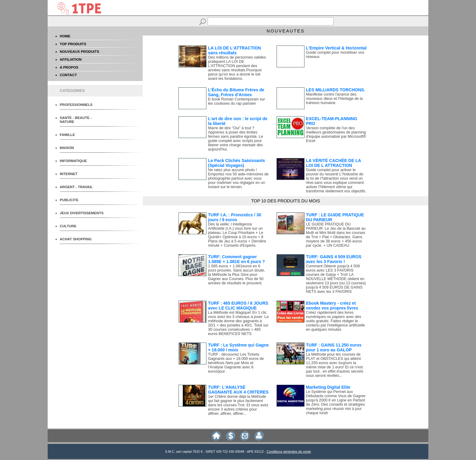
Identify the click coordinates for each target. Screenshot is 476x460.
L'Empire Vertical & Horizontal (336, 48)
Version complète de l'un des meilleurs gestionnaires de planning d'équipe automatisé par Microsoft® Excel (336, 134)
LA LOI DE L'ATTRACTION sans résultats (234, 50)
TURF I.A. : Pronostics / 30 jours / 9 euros (235, 217)
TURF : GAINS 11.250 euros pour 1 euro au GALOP (334, 347)
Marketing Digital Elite (328, 387)
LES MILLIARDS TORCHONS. (336, 90)
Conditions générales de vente (289, 452)
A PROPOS (69, 67)
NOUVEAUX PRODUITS (80, 51)
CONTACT (68, 75)
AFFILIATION (71, 59)
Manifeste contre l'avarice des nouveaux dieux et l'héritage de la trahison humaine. (334, 99)
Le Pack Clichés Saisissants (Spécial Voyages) (236, 163)
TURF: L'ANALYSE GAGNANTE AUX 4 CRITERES (238, 390)
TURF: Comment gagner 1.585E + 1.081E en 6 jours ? (236, 259)
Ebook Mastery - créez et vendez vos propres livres (332, 306)
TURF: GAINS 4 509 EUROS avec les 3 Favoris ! (334, 259)
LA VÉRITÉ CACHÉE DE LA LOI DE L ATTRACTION (333, 163)
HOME (65, 36)
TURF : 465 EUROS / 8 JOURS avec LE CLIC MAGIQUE (238, 306)
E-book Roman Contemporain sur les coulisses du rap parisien (236, 101)
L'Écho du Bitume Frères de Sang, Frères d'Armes (236, 92)
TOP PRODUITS (73, 44)
